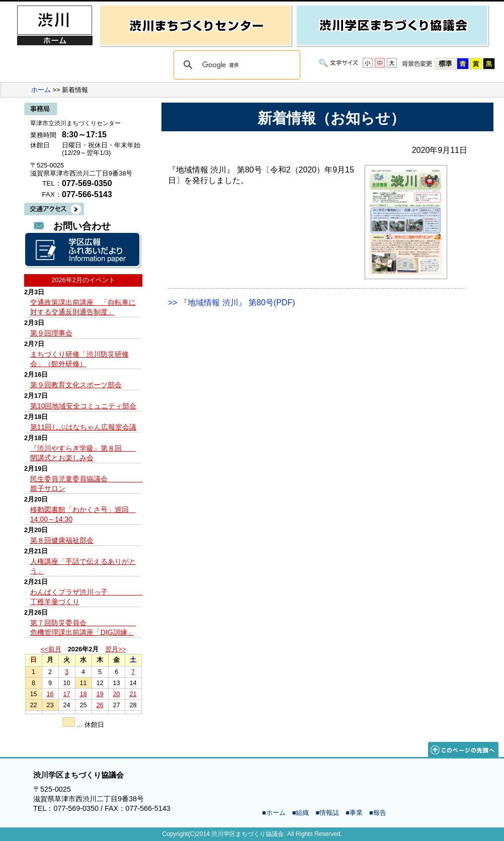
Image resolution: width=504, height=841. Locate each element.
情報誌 (329, 813)
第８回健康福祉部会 (62, 540)
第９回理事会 (51, 333)
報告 (380, 813)
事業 (356, 813)
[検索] (235, 65)
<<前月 (51, 649)
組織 (302, 813)
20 (116, 694)
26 (100, 705)
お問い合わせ (82, 226)
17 (66, 694)
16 (50, 694)
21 (133, 694)
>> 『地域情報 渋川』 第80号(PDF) (231, 303)
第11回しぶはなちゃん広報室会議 (83, 427)
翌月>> (115, 649)
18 (83, 694)
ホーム (41, 90)
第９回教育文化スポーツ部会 (76, 385)
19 (100, 694)
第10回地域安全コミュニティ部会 (83, 406)
